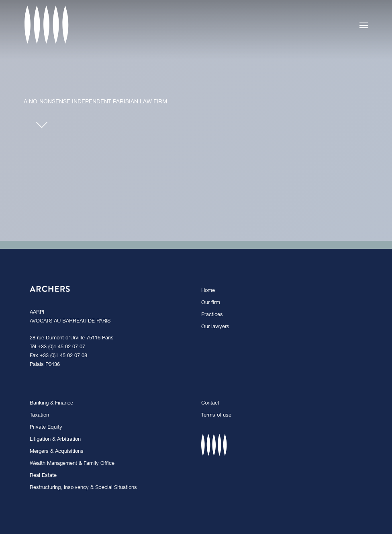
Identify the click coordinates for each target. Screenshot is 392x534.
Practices (212, 315)
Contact (210, 404)
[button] (364, 25)
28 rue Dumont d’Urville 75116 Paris (72, 338)
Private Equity (46, 428)
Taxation (39, 416)
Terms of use (216, 416)
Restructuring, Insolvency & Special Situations (83, 488)
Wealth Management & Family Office (72, 464)
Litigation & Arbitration (55, 440)
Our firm (211, 303)
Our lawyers (215, 327)
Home (208, 291)
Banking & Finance (51, 404)
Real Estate (43, 476)
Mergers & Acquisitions (57, 452)
